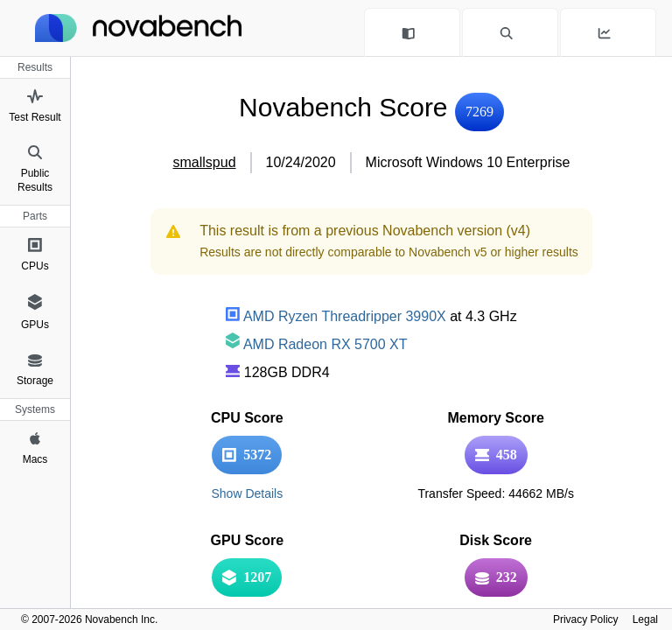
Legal (645, 619)
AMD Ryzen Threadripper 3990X (336, 316)
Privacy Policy (586, 619)
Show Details (247, 493)
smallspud (205, 162)
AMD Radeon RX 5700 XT (316, 344)
